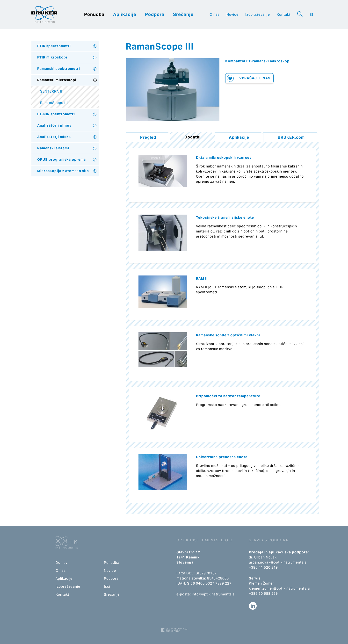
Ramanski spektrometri (59, 69)
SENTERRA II (51, 91)
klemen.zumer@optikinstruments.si (280, 588)
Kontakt (284, 14)
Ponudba (94, 14)
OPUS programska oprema (62, 159)
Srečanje (183, 14)
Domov (62, 563)
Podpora (155, 14)
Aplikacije (125, 14)
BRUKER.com (291, 137)
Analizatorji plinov (54, 125)
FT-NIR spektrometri (56, 114)
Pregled (148, 137)
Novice (232, 14)
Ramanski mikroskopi (57, 80)
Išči (107, 586)
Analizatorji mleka (54, 137)
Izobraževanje (258, 14)
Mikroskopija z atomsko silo (63, 171)
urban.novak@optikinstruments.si (278, 562)
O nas (215, 14)
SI (311, 14)
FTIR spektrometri (54, 46)
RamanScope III (54, 103)
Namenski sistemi (53, 148)
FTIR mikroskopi (52, 57)
